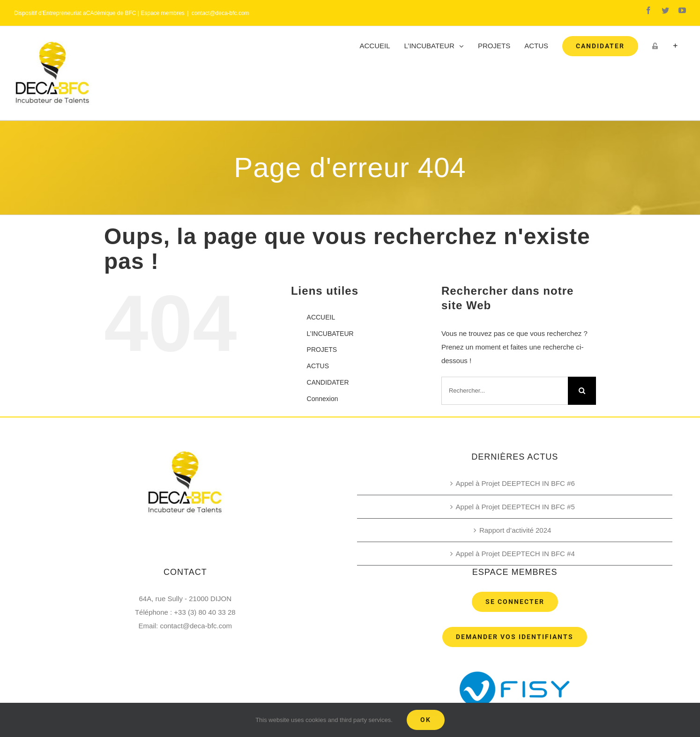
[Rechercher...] (505, 391)
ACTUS (318, 366)
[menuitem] (375, 46)
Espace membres (162, 13)
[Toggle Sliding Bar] (675, 46)
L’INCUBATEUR (330, 334)
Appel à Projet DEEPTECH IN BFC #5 (515, 507)
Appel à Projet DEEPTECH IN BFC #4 (515, 554)
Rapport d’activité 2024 (515, 530)
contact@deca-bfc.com (220, 13)
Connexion (323, 399)
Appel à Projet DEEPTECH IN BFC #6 (515, 483)
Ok (426, 720)
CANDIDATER (328, 382)
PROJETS (322, 350)
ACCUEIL (321, 317)
